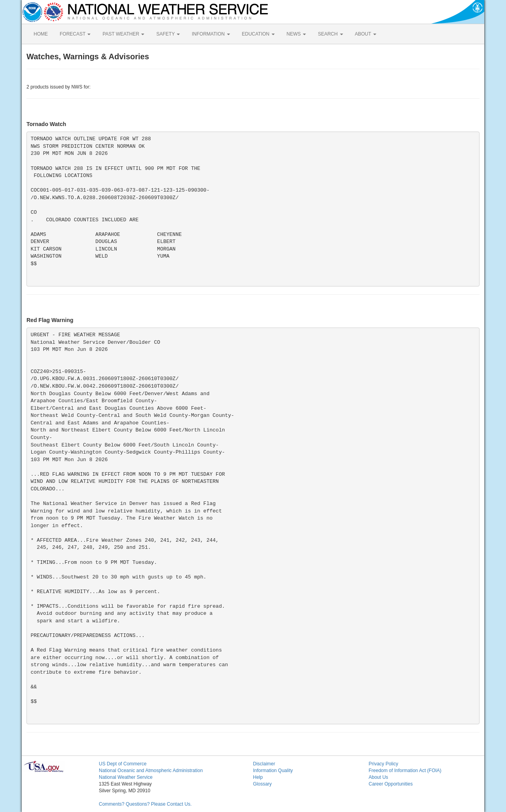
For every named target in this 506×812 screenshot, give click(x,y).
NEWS (296, 34)
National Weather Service (126, 777)
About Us (379, 777)
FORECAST (75, 34)
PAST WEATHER (123, 34)
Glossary (262, 784)
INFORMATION (211, 34)
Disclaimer (264, 764)
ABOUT (366, 34)
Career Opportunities (391, 784)
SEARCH (330, 34)
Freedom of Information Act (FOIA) (405, 771)
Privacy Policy (384, 764)
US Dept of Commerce (123, 764)
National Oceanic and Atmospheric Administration (151, 771)
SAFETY (168, 34)
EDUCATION (258, 34)
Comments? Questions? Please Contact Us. (145, 804)
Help (258, 777)
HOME (41, 34)
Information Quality (273, 771)
